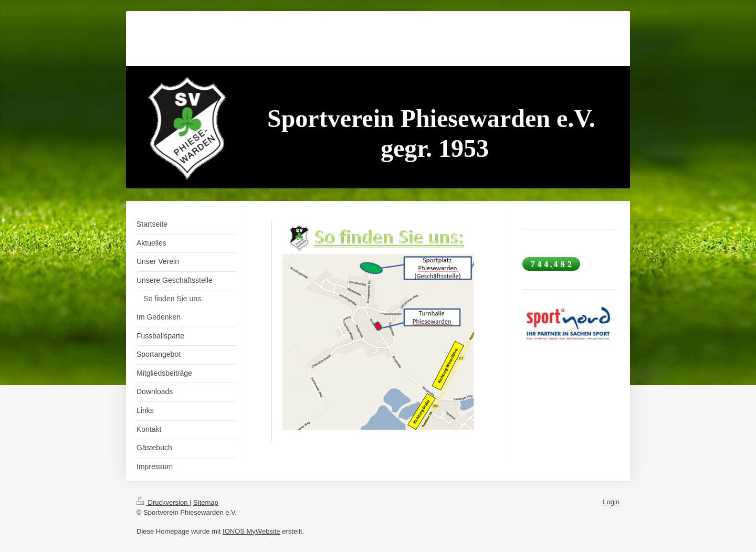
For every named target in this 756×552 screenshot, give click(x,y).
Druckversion (163, 502)
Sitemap (206, 502)
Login (611, 502)
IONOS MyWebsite (251, 531)
